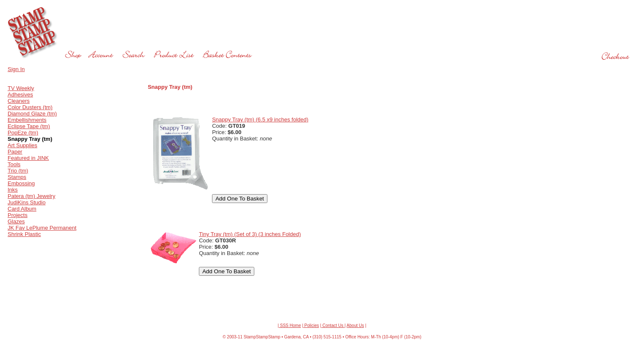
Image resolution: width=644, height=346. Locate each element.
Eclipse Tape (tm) (29, 126)
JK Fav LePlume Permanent (42, 228)
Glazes (16, 221)
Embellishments (27, 120)
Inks (13, 190)
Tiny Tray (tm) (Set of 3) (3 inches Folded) (250, 234)
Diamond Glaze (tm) (32, 114)
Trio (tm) (18, 171)
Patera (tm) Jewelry (32, 196)
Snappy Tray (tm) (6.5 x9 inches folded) (260, 119)
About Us (355, 325)
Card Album (22, 209)
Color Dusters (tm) (30, 107)
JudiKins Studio (27, 202)
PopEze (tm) (23, 133)
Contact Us (333, 325)
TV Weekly (21, 88)
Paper (15, 152)
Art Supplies (22, 145)
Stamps (17, 177)
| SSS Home (289, 325)
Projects (18, 215)
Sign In (16, 69)
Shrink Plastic (24, 234)
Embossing (21, 183)
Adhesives (20, 95)
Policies (311, 325)
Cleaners (19, 101)
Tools (14, 164)
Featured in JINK (28, 158)
